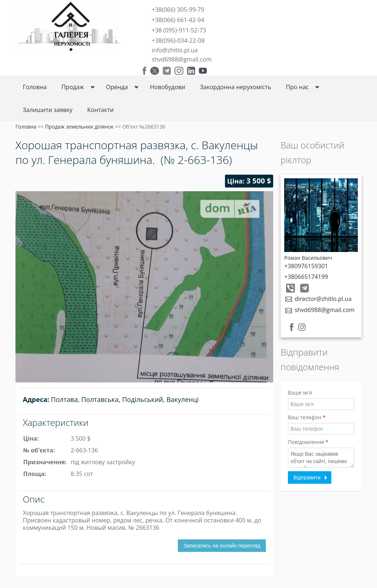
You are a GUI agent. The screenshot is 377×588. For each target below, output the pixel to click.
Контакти (101, 110)
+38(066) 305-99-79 (178, 10)
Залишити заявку (48, 110)
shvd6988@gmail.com (182, 59)
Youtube (203, 71)
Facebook (145, 71)
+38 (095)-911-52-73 (179, 30)
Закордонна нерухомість (235, 87)
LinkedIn (191, 71)
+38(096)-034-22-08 (178, 41)
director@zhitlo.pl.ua (318, 299)
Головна (35, 87)
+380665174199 (306, 277)
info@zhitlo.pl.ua (175, 50)
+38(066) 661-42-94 (178, 20)
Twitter (155, 71)
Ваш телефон (307, 417)
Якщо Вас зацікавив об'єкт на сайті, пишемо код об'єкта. (321, 458)
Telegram (167, 71)
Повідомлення (308, 442)
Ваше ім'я (300, 393)
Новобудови (168, 87)
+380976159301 (306, 266)
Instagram (179, 71)
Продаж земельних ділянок (79, 127)
